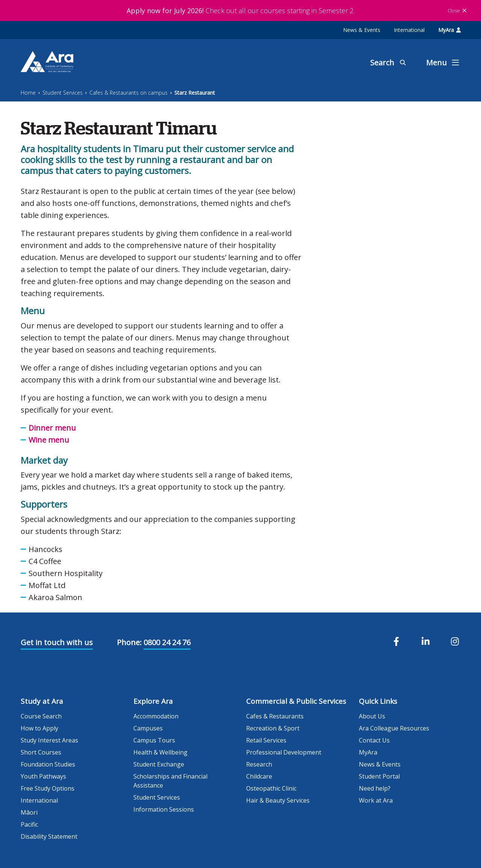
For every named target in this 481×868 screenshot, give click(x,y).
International (409, 30)
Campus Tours (154, 740)
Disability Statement (49, 836)
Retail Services (266, 740)
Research (259, 764)
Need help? (375, 788)
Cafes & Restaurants (275, 716)
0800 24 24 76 (167, 642)
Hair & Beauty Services (278, 800)
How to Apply (39, 728)
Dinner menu (52, 428)
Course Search (41, 716)
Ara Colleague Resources (394, 728)
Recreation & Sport (273, 728)
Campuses (148, 728)
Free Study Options (48, 788)
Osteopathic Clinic (271, 788)
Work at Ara (376, 800)
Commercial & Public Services (296, 701)
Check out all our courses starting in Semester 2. (241, 11)
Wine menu (49, 440)
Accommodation (156, 716)
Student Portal (379, 776)
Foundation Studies (48, 764)
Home (28, 93)
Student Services (63, 93)
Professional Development (284, 752)
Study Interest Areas (49, 740)
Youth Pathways (43, 776)
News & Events (362, 30)
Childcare (259, 776)
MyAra (449, 30)
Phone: (129, 642)
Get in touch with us (57, 642)
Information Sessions (164, 809)
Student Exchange (159, 764)
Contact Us (374, 740)
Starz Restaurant (195, 93)
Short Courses (41, 752)
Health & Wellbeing (160, 752)
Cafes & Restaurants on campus (129, 93)
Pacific (29, 824)
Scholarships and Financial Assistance (170, 781)
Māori (29, 812)
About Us (372, 716)
